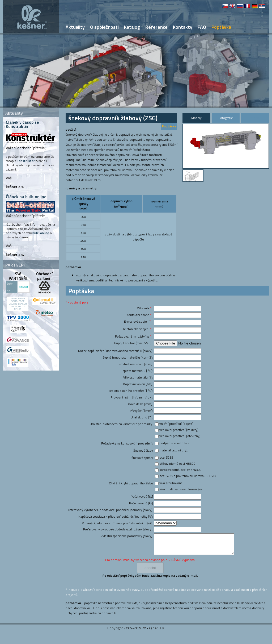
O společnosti (104, 27)
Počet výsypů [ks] (141, 503)
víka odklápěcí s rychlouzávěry (181, 489)
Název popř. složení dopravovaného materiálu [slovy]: (116, 351)
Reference (156, 27)
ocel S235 (166, 457)
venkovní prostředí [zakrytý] (179, 430)
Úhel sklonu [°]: (142, 417)
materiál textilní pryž (173, 450)
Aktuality (75, 27)
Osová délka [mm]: (140, 404)
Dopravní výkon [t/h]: (138, 384)
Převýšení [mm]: (141, 411)
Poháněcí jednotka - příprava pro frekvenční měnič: (117, 523)
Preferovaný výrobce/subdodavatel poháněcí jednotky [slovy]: (110, 510)
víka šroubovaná (171, 483)
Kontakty (183, 27)
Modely (196, 118)
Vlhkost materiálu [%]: (138, 377)
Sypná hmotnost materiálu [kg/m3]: (128, 357)
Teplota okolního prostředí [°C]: (131, 391)
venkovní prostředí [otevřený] (180, 436)
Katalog (132, 27)
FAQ (202, 27)
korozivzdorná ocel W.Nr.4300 (180, 470)
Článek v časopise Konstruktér (22, 124)
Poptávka (169, 126)
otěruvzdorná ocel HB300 (177, 464)
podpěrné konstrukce (174, 443)
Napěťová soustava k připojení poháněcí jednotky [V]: (116, 516)
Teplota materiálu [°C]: (137, 371)
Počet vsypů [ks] (142, 496)
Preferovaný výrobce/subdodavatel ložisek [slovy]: (118, 529)
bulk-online (41, 233)
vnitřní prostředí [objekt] (176, 424)
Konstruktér (26, 161)
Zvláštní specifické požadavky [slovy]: (127, 536)
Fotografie (226, 118)
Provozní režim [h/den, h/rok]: (132, 397)
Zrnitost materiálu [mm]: (136, 364)
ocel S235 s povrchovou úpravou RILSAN (188, 476)
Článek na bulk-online (26, 197)
